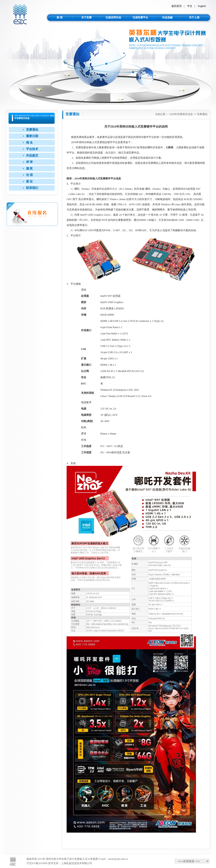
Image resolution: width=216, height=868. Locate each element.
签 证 (30, 181)
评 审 (30, 162)
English (202, 6)
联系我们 (32, 188)
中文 (190, 6)
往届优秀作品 (113, 17)
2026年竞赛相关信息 (181, 114)
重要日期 (32, 136)
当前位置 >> (162, 114)
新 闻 (60, 17)
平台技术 (32, 149)
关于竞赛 (86, 17)
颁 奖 (30, 168)
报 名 (30, 143)
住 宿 (30, 175)
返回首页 (177, 6)
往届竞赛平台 (140, 17)
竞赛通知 (32, 130)
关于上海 (194, 17)
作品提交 (32, 156)
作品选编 (167, 17)
